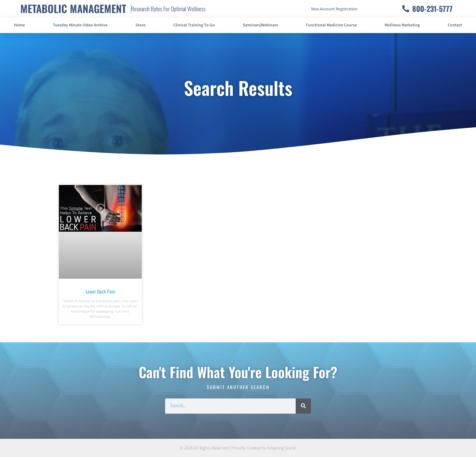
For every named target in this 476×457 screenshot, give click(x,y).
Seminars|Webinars (260, 25)
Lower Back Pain (100, 291)
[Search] (303, 406)
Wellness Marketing (402, 25)
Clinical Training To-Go (194, 25)
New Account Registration (334, 9)
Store (140, 25)
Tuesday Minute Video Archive (80, 25)
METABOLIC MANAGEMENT (73, 8)
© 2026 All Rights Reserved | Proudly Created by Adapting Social (238, 448)
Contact (455, 25)
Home (19, 25)
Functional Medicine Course (331, 25)
